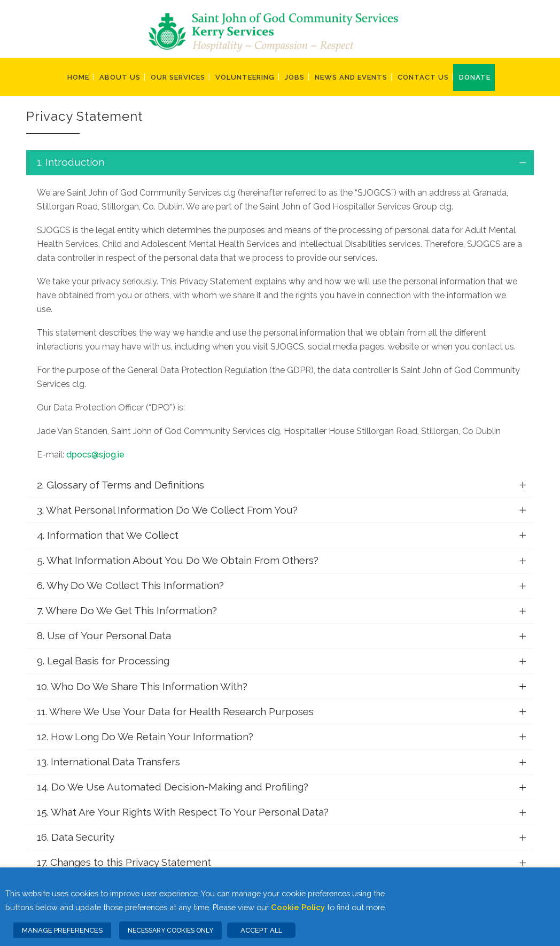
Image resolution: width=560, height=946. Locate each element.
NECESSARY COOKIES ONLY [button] (170, 931)
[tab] (280, 163)
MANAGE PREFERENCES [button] (62, 930)
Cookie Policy (298, 907)
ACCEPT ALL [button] (261, 930)
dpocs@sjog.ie (95, 455)
